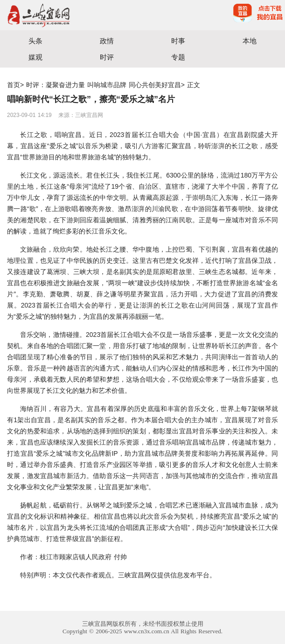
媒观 (35, 57)
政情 (107, 41)
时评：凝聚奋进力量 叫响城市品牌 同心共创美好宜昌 (104, 85)
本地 (250, 41)
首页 (14, 85)
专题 (178, 57)
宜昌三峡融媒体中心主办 (71, 15)
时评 (107, 57)
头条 (35, 41)
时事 (178, 41)
